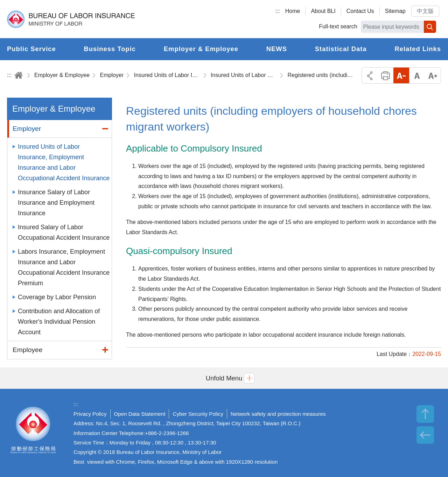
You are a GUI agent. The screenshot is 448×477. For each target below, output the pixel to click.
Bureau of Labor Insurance (71, 19)
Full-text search (338, 26)
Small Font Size (401, 75)
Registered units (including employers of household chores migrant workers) (321, 75)
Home (293, 11)
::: (277, 11)
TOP (425, 414)
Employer (112, 75)
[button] (224, 378)
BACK (425, 435)
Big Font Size (433, 75)
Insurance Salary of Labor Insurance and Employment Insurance (56, 203)
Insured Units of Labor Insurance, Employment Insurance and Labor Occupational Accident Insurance (167, 75)
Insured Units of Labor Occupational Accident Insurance (244, 75)
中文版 (425, 11)
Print (386, 75)
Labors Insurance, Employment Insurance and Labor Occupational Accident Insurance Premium (64, 267)
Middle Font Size (417, 75)
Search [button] (430, 27)
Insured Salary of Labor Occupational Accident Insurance (64, 232)
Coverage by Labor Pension (57, 297)
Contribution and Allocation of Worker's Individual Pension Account (59, 322)
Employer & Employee (62, 75)
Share (370, 75)
